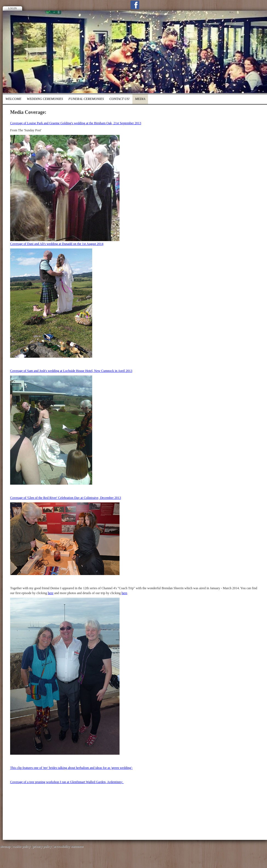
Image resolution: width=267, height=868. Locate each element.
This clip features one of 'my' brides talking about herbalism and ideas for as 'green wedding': (71, 768)
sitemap (5, 846)
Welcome (13, 99)
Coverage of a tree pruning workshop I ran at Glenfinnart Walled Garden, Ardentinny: (67, 782)
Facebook (135, 5)
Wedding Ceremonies (45, 99)
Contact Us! (120, 99)
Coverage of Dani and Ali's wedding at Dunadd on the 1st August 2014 (57, 244)
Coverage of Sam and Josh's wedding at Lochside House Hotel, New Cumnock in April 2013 (71, 371)
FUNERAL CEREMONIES (86, 99)
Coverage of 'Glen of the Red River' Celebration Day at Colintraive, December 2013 (66, 498)
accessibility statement (69, 846)
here (51, 593)
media (140, 99)
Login (12, 8)
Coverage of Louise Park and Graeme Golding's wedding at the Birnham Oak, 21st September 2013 (76, 123)
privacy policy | (43, 846)
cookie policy (21, 846)
